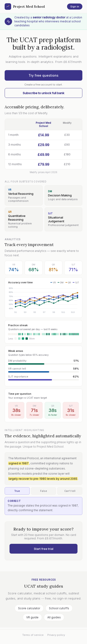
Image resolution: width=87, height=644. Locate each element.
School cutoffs (59, 608)
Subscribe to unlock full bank (43, 93)
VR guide (32, 617)
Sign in (75, 7)
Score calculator (29, 608)
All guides (54, 617)
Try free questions (43, 75)
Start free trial (44, 549)
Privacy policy (56, 635)
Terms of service (33, 635)
